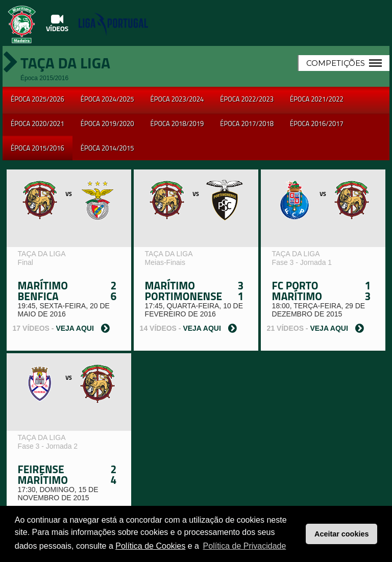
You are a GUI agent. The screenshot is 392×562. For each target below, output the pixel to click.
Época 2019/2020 (107, 124)
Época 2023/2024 (177, 99)
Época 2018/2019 (177, 124)
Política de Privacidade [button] (245, 546)
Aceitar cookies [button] (341, 534)
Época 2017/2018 (247, 124)
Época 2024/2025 (107, 99)
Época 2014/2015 (107, 148)
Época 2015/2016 (38, 148)
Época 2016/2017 (317, 124)
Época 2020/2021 (38, 124)
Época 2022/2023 (247, 99)
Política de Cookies (150, 546)
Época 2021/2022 (317, 99)
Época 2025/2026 (38, 99)
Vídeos (57, 23)
